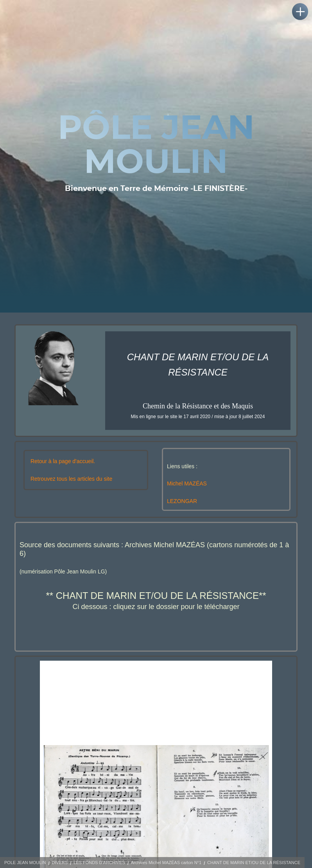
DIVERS (60, 863)
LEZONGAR (182, 501)
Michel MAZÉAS (187, 483)
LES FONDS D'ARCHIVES (99, 863)
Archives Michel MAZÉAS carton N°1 (166, 863)
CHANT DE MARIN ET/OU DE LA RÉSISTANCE (254, 863)
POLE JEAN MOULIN (25, 863)
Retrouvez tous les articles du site (71, 479)
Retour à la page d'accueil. (63, 461)
